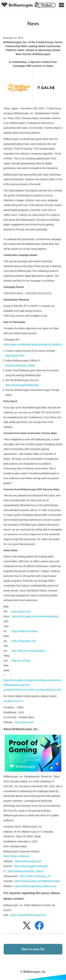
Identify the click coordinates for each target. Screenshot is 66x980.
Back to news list (33, 949)
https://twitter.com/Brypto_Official (25, 871)
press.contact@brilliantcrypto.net (28, 915)
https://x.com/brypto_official (20, 365)
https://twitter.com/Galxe (25, 631)
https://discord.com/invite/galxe (29, 651)
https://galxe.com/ (15, 356)
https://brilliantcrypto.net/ (28, 861)
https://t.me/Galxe (22, 661)
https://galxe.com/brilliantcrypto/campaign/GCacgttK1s (33, 344)
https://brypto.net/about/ (16, 856)
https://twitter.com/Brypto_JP (35, 876)
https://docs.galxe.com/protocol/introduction (35, 616)
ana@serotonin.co (13, 701)
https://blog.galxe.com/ (24, 641)
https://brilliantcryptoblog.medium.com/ (35, 886)
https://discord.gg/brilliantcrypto (22, 385)
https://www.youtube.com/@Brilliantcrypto (37, 881)
